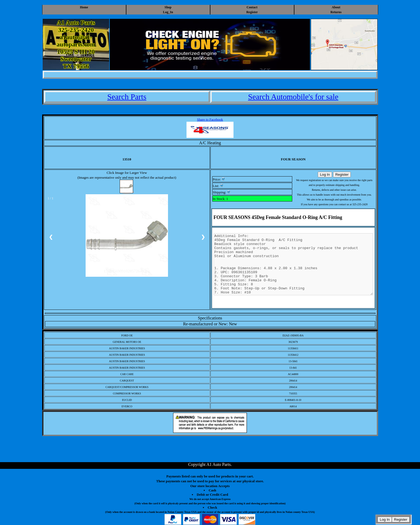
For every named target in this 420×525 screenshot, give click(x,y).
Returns (336, 12)
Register (252, 12)
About (336, 7)
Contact (252, 7)
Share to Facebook (210, 119)
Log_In (168, 12)
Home (84, 7)
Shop (168, 7)
